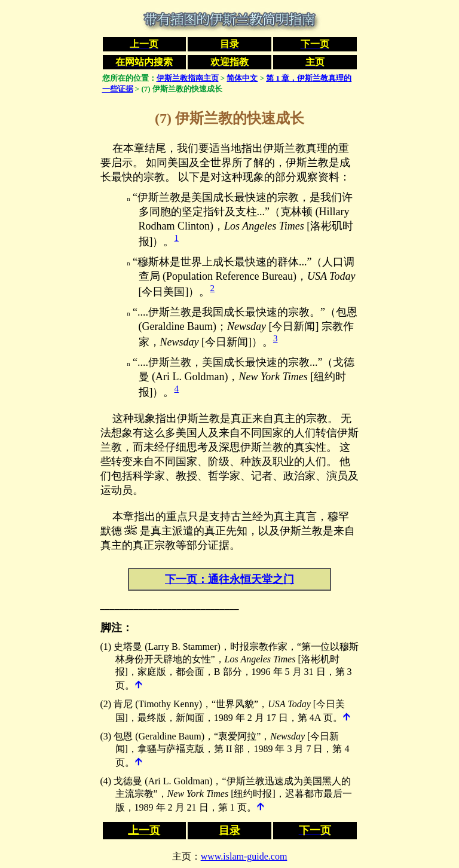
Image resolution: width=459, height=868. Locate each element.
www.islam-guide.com (244, 856)
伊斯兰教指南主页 (188, 78)
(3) (106, 736)
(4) (106, 781)
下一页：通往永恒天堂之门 (229, 579)
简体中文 (242, 78)
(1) (106, 647)
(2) (106, 704)
